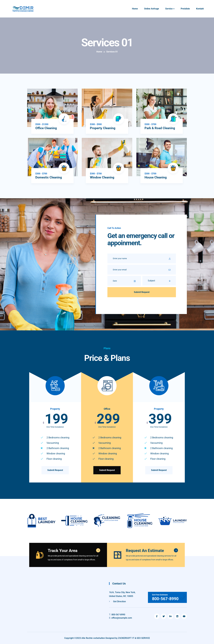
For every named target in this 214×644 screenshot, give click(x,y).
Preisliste (185, 9)
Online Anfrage (152, 9)
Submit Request (55, 470)
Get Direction (117, 601)
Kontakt (200, 9)
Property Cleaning (103, 128)
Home (135, 9)
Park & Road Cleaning (160, 128)
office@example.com (121, 618)
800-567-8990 (117, 614)
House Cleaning (156, 177)
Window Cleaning (103, 177)
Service (169, 9)
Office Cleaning (47, 128)
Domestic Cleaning (49, 177)
